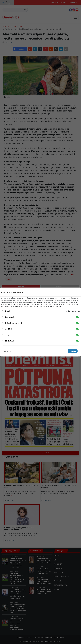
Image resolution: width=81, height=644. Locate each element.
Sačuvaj (73, 351)
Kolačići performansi (13, 323)
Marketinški (10, 341)
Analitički (9, 329)
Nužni (7, 311)
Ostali (8, 335)
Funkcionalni (10, 317)
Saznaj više (8, 351)
